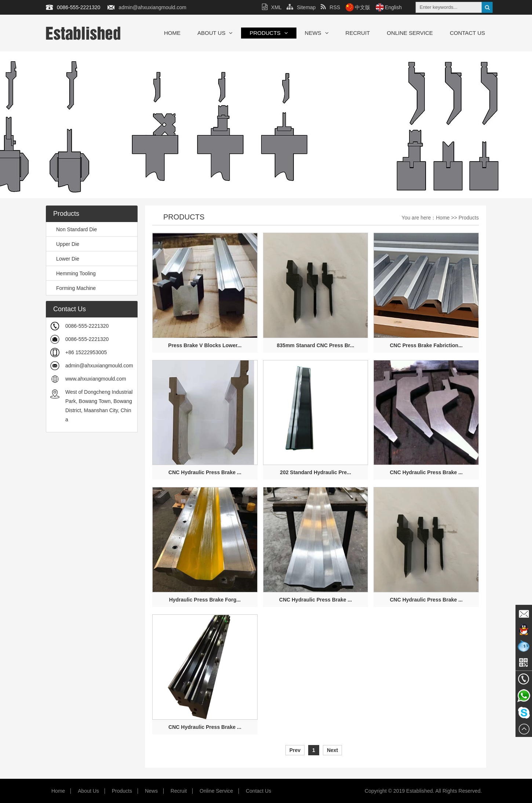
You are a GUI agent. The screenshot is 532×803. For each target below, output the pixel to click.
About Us (215, 33)
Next (332, 750)
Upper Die (65, 244)
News (317, 33)
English (393, 7)
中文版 (362, 7)
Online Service (410, 33)
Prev (295, 750)
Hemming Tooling (73, 273)
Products (269, 33)
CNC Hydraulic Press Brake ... (205, 472)
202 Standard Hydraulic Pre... (316, 472)
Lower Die (65, 259)
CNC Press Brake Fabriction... (426, 345)
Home (172, 33)
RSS (330, 7)
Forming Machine (73, 288)
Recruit (358, 33)
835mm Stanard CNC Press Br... (316, 345)
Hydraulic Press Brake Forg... (205, 600)
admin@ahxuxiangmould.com (152, 7)
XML (272, 7)
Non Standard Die (73, 229)
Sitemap (301, 7)
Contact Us (467, 33)
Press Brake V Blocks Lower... (205, 345)
